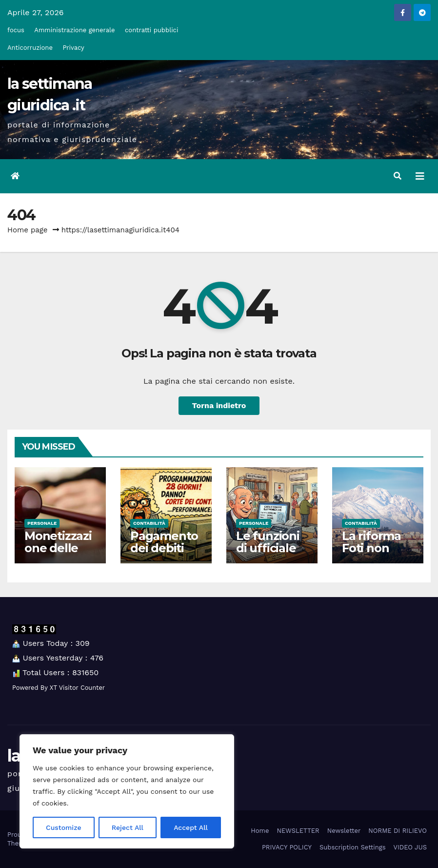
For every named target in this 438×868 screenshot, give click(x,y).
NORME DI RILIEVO (398, 831)
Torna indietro (219, 405)
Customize (64, 827)
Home (260, 831)
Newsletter (344, 831)
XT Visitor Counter (77, 688)
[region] (127, 791)
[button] (398, 176)
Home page (28, 230)
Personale (42, 523)
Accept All (191, 827)
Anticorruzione (30, 48)
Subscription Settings (353, 847)
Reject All (128, 827)
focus (16, 30)
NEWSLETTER (298, 831)
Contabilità (149, 523)
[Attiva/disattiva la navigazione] (420, 176)
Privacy (73, 48)
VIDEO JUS (410, 847)
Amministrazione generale (74, 30)
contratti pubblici (151, 30)
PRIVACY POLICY (287, 847)
